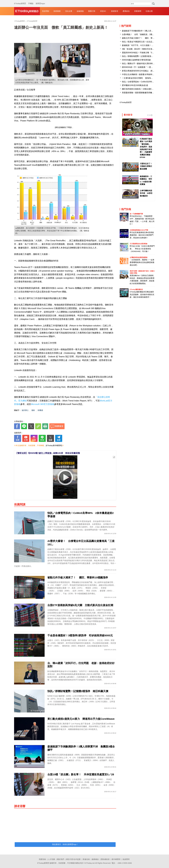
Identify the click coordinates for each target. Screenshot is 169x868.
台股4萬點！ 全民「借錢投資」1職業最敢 (140, 34)
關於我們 (61, 859)
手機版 (31, 1)
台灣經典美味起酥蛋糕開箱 (138, 257)
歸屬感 (40, 410)
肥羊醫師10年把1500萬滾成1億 (135, 85)
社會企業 (149, 11)
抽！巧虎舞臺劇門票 (136, 214)
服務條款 (95, 859)
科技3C (103, 11)
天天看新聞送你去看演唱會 (138, 244)
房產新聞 (138, 11)
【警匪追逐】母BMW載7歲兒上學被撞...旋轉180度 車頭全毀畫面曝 (48, 453)
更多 (150, 115)
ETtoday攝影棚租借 (136, 289)
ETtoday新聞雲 (20, 1)
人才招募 (52, 859)
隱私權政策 (105, 859)
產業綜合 (126, 11)
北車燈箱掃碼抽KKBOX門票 (139, 230)
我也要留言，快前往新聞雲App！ (65, 844)
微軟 (33, 410)
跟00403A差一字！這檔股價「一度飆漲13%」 (141, 67)
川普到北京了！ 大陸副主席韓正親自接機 (146, 166)
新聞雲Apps (40, 1)
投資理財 (46, 11)
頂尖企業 (69, 11)
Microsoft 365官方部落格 (43, 404)
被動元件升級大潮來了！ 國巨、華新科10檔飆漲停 (144, 38)
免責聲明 (126, 859)
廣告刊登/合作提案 (73, 859)
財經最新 (57, 11)
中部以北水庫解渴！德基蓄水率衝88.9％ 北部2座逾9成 (145, 74)
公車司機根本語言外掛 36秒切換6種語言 (146, 193)
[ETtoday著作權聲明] (54, 445)
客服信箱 (86, 859)
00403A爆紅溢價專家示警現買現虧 (136, 60)
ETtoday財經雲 (126, 102)
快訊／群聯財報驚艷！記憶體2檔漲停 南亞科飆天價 (144, 56)
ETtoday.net (90, 863)
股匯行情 (92, 11)
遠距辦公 (25, 410)
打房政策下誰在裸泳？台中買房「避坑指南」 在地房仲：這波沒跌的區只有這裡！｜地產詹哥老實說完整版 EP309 (146, 148)
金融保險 (80, 11)
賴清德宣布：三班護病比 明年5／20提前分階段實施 (146, 180)
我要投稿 (42, 859)
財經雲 (27, 11)
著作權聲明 (116, 859)
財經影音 (115, 11)
